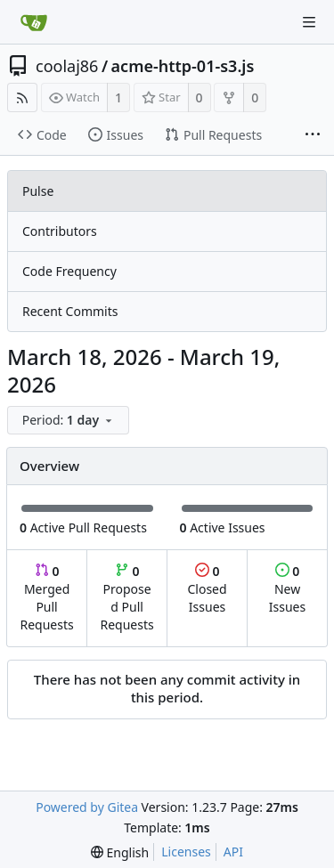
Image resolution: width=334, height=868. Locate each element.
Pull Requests (213, 135)
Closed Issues (207, 589)
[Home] (34, 22)
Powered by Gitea (87, 807)
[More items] (313, 135)
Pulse (38, 191)
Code (42, 135)
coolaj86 (67, 66)
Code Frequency (69, 271)
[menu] (70, 421)
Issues (116, 135)
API (233, 852)
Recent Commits (70, 311)
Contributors (60, 231)
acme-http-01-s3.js (183, 66)
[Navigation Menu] (309, 22)
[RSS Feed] (22, 97)
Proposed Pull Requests (127, 598)
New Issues (287, 589)
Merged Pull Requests (46, 598)
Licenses (186, 852)
